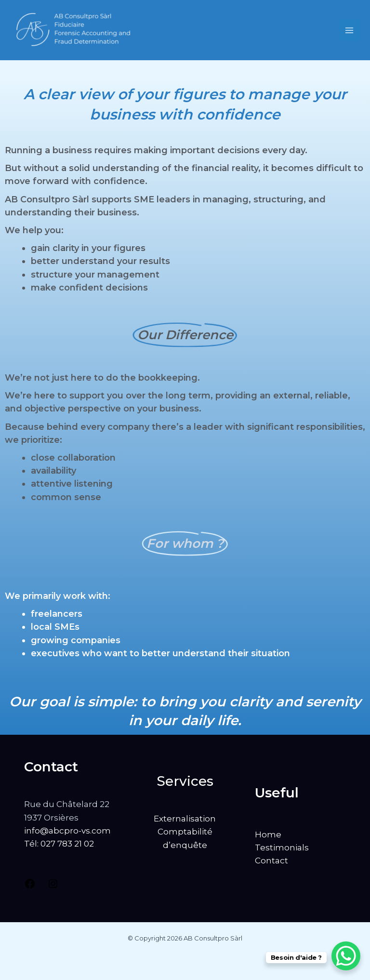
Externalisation (185, 819)
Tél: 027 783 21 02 (59, 844)
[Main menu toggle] (350, 30)
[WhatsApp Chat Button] (346, 956)
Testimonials (282, 848)
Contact (271, 861)
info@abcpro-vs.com (67, 831)
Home (268, 834)
